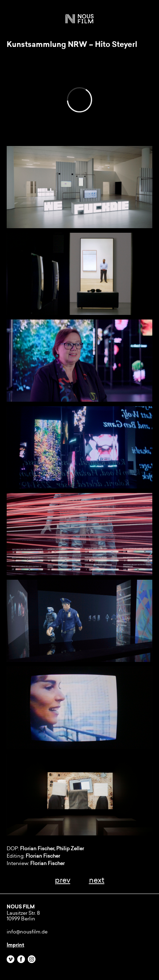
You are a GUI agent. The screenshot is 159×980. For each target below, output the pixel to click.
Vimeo (11, 959)
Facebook (21, 959)
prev (63, 880)
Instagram (32, 959)
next (97, 880)
